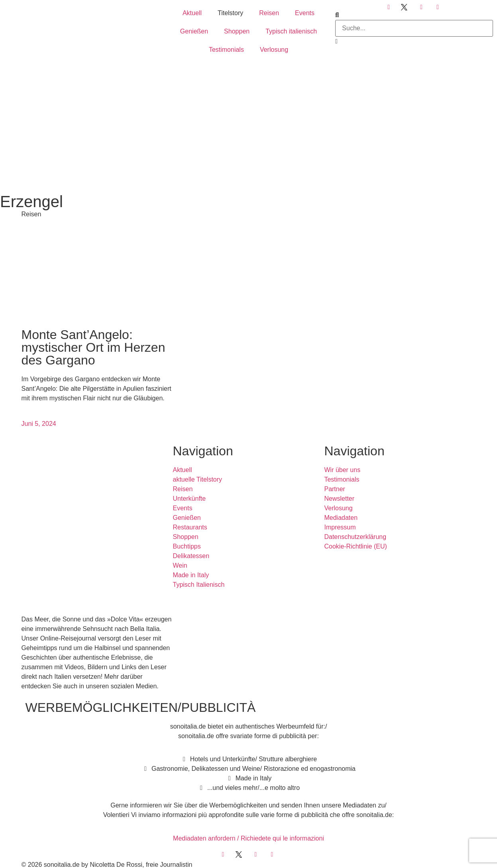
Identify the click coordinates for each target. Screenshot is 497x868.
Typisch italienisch (291, 31)
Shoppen (237, 31)
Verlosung (274, 50)
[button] (414, 15)
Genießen (194, 31)
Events (305, 13)
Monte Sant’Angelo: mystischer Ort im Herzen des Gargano (93, 347)
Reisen (269, 13)
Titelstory (230, 13)
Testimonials (226, 50)
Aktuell (192, 13)
